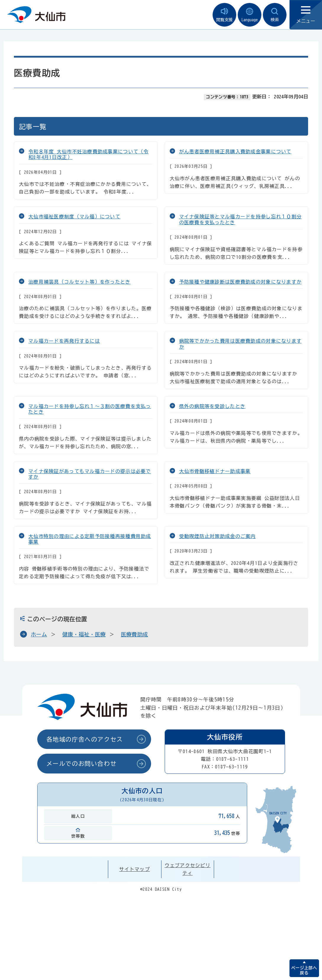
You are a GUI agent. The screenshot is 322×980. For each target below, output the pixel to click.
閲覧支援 (224, 15)
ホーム (39, 634)
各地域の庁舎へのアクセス (85, 739)
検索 (275, 15)
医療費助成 (135, 634)
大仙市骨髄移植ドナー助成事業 (215, 471)
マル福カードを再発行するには (64, 341)
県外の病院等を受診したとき (212, 406)
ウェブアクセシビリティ (188, 869)
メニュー (306, 15)
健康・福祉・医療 (84, 634)
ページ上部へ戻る (304, 970)
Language (250, 15)
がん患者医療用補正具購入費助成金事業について (235, 152)
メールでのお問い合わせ (82, 763)
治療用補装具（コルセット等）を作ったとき (80, 282)
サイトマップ (135, 869)
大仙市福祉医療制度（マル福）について (74, 217)
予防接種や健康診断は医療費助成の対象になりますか (241, 282)
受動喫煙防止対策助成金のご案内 (217, 536)
